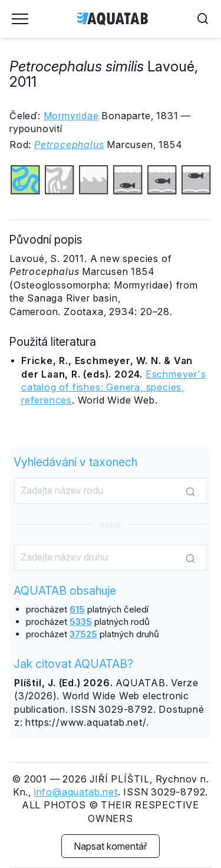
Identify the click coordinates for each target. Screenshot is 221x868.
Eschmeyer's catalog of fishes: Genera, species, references (114, 387)
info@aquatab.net (76, 792)
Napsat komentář (111, 846)
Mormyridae (71, 116)
